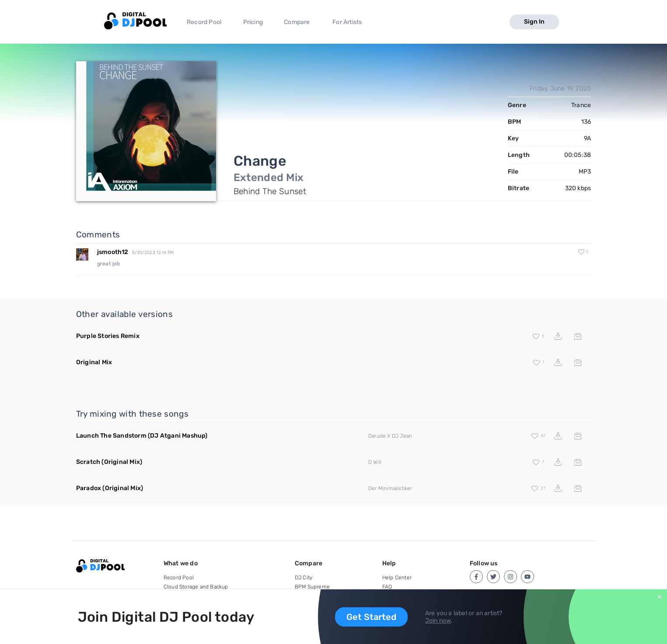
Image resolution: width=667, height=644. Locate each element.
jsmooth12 (113, 252)
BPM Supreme (312, 587)
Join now (438, 621)
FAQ (387, 587)
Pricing (253, 22)
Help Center (397, 578)
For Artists (347, 22)
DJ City (304, 578)
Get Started (371, 617)
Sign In (534, 22)
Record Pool (204, 22)
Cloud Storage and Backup (196, 587)
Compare (297, 22)
